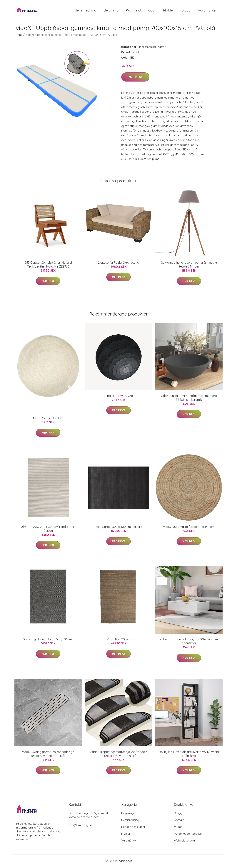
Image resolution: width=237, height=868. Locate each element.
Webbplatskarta (184, 841)
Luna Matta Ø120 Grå (118, 396)
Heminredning (85, 11)
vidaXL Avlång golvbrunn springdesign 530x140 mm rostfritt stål (48, 755)
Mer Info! (135, 78)
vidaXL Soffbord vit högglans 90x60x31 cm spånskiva (189, 642)
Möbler (169, 11)
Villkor (178, 828)
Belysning (111, 11)
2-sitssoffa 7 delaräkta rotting (118, 263)
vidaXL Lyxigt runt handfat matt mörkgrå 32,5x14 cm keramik (189, 398)
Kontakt (179, 821)
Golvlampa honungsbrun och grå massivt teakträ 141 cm (189, 265)
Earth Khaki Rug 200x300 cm (119, 640)
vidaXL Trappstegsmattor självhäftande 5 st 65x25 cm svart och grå (119, 755)
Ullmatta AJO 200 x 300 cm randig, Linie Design (48, 529)
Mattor (161, 48)
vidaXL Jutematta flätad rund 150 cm (189, 527)
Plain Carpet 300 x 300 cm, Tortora (119, 527)
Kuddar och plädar (141, 11)
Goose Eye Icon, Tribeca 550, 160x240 (48, 640)
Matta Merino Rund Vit (48, 419)
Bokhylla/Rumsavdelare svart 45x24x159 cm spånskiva (189, 755)
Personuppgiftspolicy (188, 834)
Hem (19, 35)
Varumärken (208, 11)
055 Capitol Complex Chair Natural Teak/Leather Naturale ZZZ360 (48, 265)
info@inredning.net (81, 826)
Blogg (186, 11)
